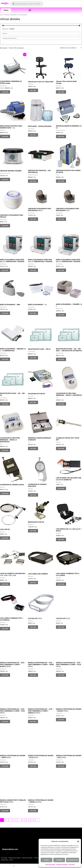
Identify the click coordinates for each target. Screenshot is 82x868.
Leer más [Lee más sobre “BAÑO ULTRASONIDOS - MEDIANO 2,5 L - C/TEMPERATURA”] (5, 360)
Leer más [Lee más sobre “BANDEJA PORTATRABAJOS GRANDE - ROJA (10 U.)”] (33, 766)
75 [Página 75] (33, 820)
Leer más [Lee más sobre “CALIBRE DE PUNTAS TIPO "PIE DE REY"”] (61, 449)
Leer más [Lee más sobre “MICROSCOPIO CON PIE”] (33, 538)
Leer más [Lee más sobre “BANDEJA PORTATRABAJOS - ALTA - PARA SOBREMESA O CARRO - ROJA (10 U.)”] (61, 675)
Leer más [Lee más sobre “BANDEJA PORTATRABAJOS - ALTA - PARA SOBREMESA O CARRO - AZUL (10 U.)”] (5, 722)
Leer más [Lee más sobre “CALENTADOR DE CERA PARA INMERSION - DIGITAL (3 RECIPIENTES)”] (5, 451)
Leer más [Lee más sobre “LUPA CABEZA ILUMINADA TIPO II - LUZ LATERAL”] (61, 584)
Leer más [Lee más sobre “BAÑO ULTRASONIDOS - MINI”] (5, 314)
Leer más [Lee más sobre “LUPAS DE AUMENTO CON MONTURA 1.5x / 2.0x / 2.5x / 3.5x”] (5, 584)
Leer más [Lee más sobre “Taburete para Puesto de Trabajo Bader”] (33, 91)
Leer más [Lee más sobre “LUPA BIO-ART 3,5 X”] (33, 627)
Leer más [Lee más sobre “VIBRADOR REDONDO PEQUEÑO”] (5, 180)
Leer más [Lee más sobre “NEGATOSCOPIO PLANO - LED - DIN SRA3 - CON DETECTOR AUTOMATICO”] (61, 360)
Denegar (59, 860)
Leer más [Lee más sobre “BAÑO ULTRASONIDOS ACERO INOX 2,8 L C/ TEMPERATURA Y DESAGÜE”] (61, 271)
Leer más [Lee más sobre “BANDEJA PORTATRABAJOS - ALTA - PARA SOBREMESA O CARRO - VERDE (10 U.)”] (33, 675)
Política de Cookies (27, 858)
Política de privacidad (62, 864)
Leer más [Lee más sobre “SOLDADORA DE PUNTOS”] (33, 403)
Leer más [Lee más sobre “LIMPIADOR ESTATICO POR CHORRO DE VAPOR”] (61, 181)
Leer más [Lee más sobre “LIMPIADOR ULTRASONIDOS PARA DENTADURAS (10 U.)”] (33, 219)
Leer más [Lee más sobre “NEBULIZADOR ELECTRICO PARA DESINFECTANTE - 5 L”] (5, 137)
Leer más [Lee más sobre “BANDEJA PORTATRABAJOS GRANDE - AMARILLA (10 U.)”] (33, 811)
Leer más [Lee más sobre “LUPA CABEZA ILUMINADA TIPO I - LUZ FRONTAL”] (5, 629)
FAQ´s (12, 860)
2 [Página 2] (6, 820)
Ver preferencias (73, 860)
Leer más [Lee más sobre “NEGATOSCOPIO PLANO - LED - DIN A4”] (5, 404)
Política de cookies (50, 864)
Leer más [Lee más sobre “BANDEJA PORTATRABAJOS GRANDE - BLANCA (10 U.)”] (61, 720)
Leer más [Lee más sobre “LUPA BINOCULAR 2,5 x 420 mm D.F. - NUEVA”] (61, 540)
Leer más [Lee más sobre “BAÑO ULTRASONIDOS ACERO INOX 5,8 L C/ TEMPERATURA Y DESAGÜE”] (5, 271)
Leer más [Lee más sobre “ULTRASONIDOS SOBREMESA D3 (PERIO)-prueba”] (5, 92)
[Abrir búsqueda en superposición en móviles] (27, 4)
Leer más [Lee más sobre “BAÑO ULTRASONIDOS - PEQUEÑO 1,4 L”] (61, 315)
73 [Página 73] (24, 820)
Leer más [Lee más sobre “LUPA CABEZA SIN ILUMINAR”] (33, 583)
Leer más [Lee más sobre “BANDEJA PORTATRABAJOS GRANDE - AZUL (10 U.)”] (61, 766)
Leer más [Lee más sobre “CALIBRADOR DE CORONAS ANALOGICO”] (33, 495)
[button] (78, 841)
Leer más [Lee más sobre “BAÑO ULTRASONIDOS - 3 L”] (33, 314)
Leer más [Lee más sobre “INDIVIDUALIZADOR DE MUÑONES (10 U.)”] (61, 137)
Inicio (2, 15)
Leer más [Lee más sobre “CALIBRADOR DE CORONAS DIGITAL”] (5, 494)
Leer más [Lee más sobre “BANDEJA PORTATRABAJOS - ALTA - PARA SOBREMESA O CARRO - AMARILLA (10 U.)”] (33, 722)
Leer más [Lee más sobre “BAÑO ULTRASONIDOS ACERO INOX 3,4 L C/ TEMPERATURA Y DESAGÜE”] (33, 271)
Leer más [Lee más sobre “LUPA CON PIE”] (5, 538)
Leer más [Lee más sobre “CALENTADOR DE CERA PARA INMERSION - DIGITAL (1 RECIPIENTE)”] (61, 404)
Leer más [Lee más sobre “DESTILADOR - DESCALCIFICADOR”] (33, 135)
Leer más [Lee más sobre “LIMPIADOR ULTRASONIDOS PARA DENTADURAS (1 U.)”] (61, 219)
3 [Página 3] (11, 820)
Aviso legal (72, 864)
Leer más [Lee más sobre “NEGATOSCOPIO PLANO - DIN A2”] (33, 358)
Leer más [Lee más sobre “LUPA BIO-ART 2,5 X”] (61, 627)
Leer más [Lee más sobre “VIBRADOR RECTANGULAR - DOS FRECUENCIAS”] (33, 181)
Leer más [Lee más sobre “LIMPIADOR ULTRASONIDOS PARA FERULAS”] (5, 226)
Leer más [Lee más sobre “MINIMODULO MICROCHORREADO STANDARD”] (33, 449)
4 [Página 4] (15, 820)
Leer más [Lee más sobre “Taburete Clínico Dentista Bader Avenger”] (61, 92)
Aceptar (47, 860)
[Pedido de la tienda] (71, 48)
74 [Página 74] (28, 820)
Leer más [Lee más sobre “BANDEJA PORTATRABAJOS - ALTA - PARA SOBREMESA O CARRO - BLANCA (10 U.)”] (5, 675)
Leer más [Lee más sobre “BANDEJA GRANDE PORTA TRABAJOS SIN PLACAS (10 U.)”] (5, 811)
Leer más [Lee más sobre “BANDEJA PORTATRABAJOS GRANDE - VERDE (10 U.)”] (5, 766)
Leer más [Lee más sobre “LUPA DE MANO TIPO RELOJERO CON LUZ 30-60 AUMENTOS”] (61, 495)
